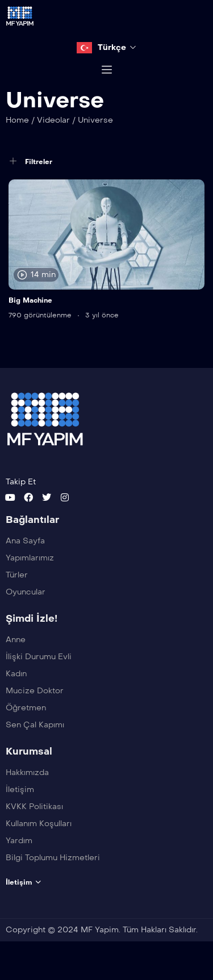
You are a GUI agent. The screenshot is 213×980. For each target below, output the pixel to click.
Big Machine (30, 313)
